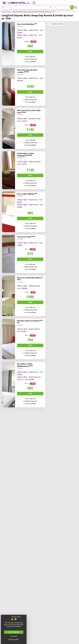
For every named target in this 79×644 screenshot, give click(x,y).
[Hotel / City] (25, 7)
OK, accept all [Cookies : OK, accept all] (14, 632)
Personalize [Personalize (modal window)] (14, 636)
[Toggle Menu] (4, 3)
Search (72, 7)
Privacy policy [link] (14, 640)
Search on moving (56, 24)
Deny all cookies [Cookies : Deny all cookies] (16, 617)
